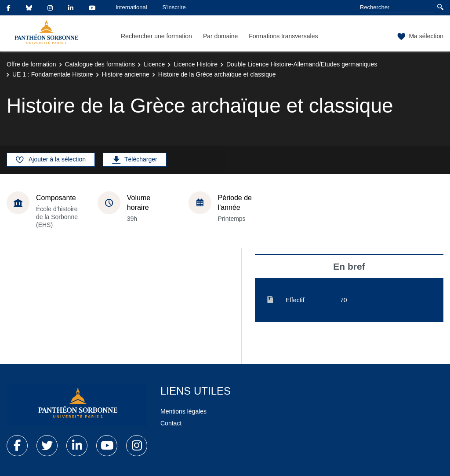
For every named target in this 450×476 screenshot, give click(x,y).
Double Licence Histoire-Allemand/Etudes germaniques (302, 64)
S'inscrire (174, 7)
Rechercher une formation (156, 36)
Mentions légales (183, 411)
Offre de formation (31, 64)
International (131, 7)
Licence (154, 64)
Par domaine (220, 36)
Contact (171, 423)
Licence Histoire (196, 64)
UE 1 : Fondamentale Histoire (53, 74)
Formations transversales (283, 36)
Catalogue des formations (100, 64)
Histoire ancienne (126, 74)
